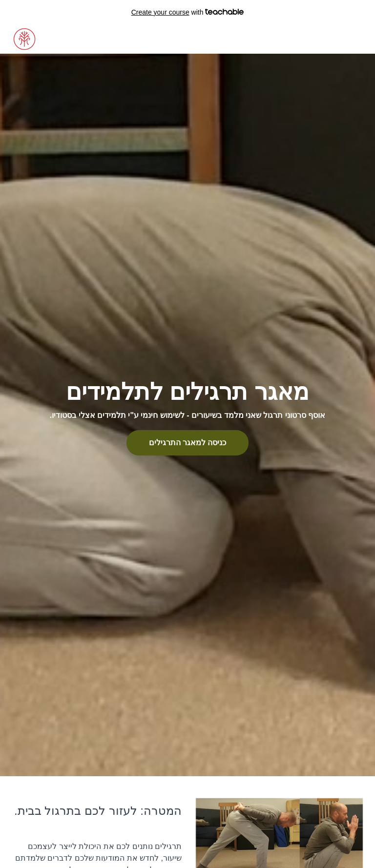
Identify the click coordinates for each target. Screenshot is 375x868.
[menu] (338, 39)
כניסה (327, 39)
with (188, 12)
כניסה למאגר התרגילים (188, 443)
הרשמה (354, 39)
